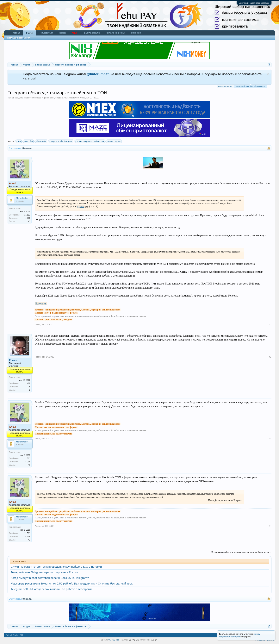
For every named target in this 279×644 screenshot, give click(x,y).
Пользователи (46, 33)
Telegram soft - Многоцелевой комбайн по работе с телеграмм (51, 589)
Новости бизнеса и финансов (39, 98)
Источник (40, 303)
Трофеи (63, 33)
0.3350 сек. (114, 640)
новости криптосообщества (90, 141)
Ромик (13, 360)
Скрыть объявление (268, 74)
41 (29, 221)
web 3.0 (28, 141)
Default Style (12, 635)
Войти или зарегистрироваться (254, 3)
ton (19, 141)
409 (29, 383)
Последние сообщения (19, 38)
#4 (270, 526)
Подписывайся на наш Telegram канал (251, 86)
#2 (270, 357)
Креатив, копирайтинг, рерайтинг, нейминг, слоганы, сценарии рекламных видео (77, 310)
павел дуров (114, 141)
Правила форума (91, 33)
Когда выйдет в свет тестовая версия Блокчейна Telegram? (50, 578)
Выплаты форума (225, 86)
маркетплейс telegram (61, 141)
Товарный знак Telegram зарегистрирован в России (44, 572)
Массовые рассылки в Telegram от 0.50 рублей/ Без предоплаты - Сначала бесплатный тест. (72, 584)
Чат (75, 33)
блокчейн (41, 141)
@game (81, 206)
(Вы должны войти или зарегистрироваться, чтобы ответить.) (241, 552)
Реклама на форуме (116, 33)
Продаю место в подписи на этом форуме (56, 313)
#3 (270, 439)
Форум (29, 33)
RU (21, 635)
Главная (16, 33)
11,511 (27, 215)
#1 (270, 324)
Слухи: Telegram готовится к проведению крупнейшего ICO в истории (56, 567)
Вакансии (136, 33)
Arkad (82, 98)
